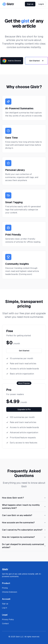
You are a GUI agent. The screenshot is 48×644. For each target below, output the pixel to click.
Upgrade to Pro (24, 409)
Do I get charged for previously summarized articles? (24, 546)
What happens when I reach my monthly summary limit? (24, 507)
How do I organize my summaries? (24, 537)
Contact (5, 624)
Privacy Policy (8, 619)
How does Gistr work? (24, 498)
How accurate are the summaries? (24, 523)
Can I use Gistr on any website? (24, 515)
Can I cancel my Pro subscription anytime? (24, 530)
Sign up (30, 4)
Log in (41, 4)
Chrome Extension (10, 592)
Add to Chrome (12, 61)
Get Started (36, 61)
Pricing (5, 588)
